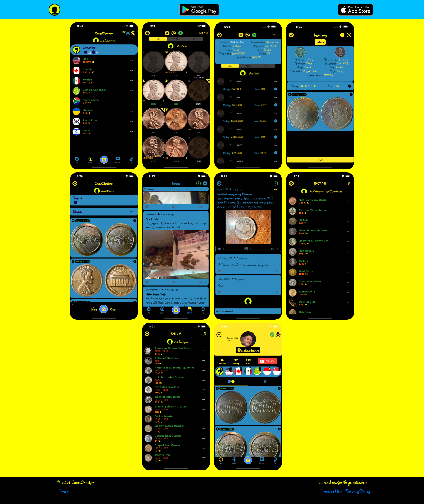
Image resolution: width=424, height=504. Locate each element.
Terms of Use (331, 491)
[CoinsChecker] (54, 10)
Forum (64, 491)
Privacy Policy (358, 491)
